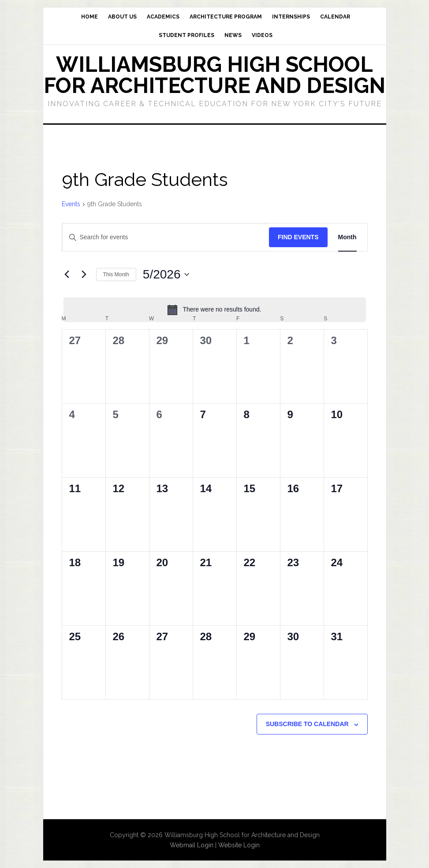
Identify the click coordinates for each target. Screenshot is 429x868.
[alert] (215, 310)
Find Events (298, 237)
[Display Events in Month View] (347, 237)
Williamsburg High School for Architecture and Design (214, 75)
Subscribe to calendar (307, 724)
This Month (116, 274)
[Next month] (84, 274)
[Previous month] (67, 274)
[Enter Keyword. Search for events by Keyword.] (166, 237)
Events (71, 204)
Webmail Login (192, 845)
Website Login (239, 845)
